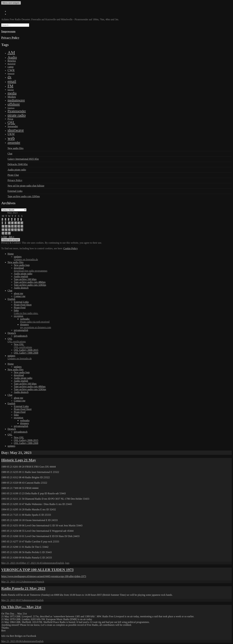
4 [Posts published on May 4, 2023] (12, 219)
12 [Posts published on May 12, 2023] (16, 223)
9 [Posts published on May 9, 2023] (6, 223)
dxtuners (126, 326)
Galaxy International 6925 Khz (23, 159)
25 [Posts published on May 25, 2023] (12, 230)
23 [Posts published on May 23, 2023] (6, 230)
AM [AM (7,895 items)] (11, 53)
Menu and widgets (11, 3)
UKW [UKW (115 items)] (11, 134)
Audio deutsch (21, 288)
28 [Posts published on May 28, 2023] (22, 230)
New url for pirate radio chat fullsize (26, 186)
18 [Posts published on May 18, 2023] (12, 226)
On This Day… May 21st (21, 607)
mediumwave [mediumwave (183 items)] (16, 100)
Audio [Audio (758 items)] (12, 57)
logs (67, 563)
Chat (10, 154)
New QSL (123, 346)
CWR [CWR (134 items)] (11, 70)
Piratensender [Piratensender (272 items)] (17, 111)
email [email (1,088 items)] (12, 81)
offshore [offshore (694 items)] (14, 104)
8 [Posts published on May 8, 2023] (2, 223)
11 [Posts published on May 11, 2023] (12, 223)
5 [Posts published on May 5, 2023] (15, 219)
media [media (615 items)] (12, 93)
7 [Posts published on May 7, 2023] (21, 219)
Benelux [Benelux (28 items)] (12, 61)
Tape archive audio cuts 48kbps (30, 282)
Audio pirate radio (17, 170)
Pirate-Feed (20, 308)
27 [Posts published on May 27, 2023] (19, 230)
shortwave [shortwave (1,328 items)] (16, 130)
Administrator (49, 563)
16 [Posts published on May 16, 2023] (6, 226)
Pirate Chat (13, 175)
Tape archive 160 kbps (25, 279)
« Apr (4, 237)
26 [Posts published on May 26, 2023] (16, 230)
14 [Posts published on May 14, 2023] (22, 223)
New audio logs (22, 265)
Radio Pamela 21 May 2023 (23, 588)
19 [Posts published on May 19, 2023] (16, 226)
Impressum (8, 31)
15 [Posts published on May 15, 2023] (3, 226)
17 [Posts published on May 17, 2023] (9, 226)
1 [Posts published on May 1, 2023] (2, 219)
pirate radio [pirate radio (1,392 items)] (17, 115)
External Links (15, 191)
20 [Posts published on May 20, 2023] (19, 226)
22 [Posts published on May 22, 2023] (3, 230)
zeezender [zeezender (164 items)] (14, 142)
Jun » (11, 237)
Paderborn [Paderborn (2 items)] (11, 108)
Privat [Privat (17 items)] (10, 119)
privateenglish (21, 330)
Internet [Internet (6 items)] (11, 90)
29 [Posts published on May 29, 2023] (3, 233)
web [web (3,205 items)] (11, 138)
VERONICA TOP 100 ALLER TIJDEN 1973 (37, 570)
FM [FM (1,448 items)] (10, 86)
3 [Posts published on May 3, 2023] (9, 219)
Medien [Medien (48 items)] (12, 97)
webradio (126, 320)
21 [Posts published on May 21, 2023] (22, 226)
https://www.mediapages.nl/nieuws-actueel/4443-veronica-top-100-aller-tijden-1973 (44, 576)
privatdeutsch (21, 336)
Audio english (21, 276)
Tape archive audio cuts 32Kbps (24, 196)
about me (18, 293)
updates (123, 258)
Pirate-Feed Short (23, 305)
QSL (120, 340)
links (123, 312)
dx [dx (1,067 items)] (10, 77)
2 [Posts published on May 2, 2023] (6, 219)
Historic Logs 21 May (19, 460)
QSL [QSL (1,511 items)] (11, 123)
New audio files (15, 148)
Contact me (20, 296)
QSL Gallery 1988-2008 (26, 353)
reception (19, 316)
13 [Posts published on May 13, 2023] (19, 223)
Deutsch (12, 333)
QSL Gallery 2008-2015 (26, 350)
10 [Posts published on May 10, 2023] (9, 223)
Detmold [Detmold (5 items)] (11, 74)
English (11, 299)
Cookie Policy (71, 248)
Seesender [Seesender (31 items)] (13, 126)
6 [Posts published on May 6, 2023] (18, 219)
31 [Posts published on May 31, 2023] (9, 233)
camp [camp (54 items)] (11, 67)
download (123, 269)
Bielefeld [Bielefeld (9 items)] (11, 64)
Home (11, 254)
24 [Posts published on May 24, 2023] (9, 230)
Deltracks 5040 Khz (18, 164)
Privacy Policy (10, 38)
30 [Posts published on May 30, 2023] (6, 233)
